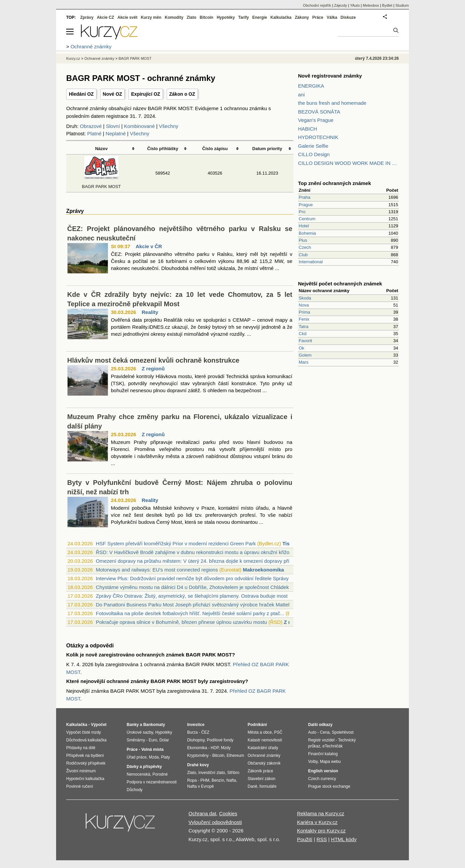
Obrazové (91, 126)
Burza (192, 732)
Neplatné (116, 133)
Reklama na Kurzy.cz (321, 813)
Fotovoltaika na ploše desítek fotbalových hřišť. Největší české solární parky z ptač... (190, 613)
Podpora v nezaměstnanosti (152, 782)
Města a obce (260, 732)
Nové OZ (113, 94)
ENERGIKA (311, 86)
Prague (306, 205)
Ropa (192, 780)
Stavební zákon (262, 779)
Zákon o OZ (182, 94)
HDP (215, 748)
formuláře (268, 786)
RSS (322, 839)
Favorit (305, 341)
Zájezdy (341, 5)
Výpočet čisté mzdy (83, 732)
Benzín (218, 780)
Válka (332, 17)
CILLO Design (314, 154)
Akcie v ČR (149, 246)
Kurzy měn (151, 17)
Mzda (154, 757)
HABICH (308, 129)
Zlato (192, 17)
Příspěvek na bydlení (85, 756)
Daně (252, 786)
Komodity (174, 17)
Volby (313, 762)
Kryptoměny (198, 756)
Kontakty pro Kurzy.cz (321, 831)
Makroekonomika (264, 570)
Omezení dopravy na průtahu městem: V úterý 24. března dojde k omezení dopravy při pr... (197, 561)
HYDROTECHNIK (318, 137)
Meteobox (371, 5)
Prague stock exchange (329, 786)
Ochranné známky (99, 58)
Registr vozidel (321, 740)
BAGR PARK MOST (135, 58)
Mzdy (226, 748)
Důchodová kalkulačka (86, 740)
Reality (150, 312)
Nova (304, 305)
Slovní (113, 126)
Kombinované (139, 126)
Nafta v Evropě (200, 786)
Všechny (169, 126)
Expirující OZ (145, 94)
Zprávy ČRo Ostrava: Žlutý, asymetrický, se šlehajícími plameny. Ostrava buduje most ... (194, 596)
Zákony (302, 17)
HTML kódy (344, 839)
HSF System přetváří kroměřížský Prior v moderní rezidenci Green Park (176, 543)
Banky (133, 725)
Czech (305, 247)
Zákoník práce (260, 771)
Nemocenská (138, 774)
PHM (205, 780)
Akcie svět (128, 17)
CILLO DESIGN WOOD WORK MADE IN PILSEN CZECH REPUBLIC (348, 163)
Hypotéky (226, 17)
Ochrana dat (202, 813)
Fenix (304, 319)
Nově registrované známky (330, 76)
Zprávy (87, 17)
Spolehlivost (343, 732)
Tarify (244, 17)
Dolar (164, 740)
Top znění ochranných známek (334, 183)
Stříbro (233, 773)
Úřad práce (137, 757)
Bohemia (307, 233)
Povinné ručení (80, 786)
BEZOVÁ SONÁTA (319, 112)
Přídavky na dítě (81, 748)
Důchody (135, 790)
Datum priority (267, 149)
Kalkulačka (281, 17)
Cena (325, 732)
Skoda (305, 298)
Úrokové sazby (140, 732)
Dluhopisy (196, 740)
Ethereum (235, 756)
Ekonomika (197, 748)
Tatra (304, 327)
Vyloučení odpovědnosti (215, 822)
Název (101, 149)
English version (323, 771)
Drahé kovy (198, 765)
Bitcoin (206, 17)
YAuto (355, 5)
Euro (153, 740)
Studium (402, 5)
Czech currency (322, 779)
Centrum (307, 219)
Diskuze (348, 17)
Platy (165, 757)
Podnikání (257, 725)
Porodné (160, 774)
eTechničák (333, 746)
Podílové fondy (220, 740)
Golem (305, 355)
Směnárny (136, 740)
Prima (304, 312)
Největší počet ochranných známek (340, 284)
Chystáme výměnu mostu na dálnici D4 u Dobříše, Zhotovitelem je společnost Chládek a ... (197, 587)
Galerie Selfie (313, 146)
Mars (304, 362)
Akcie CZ (105, 17)
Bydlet (387, 5)
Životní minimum (81, 771)
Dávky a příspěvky (144, 767)
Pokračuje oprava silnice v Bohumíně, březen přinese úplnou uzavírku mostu (181, 622)
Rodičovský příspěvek (86, 763)
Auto (312, 732)
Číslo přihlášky (163, 149)
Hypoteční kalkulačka (85, 779)
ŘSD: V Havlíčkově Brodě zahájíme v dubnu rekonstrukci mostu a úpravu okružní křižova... (197, 552)
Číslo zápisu (215, 149)
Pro (302, 212)
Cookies (228, 813)
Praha (305, 197)
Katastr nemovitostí (265, 740)
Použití (305, 839)
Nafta (231, 780)
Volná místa (152, 749)
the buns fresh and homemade (332, 103)
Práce (318, 17)
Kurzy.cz (73, 58)
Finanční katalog (323, 754)
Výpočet (99, 725)
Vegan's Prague (316, 120)
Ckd (303, 334)
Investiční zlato (212, 773)
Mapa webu (330, 762)
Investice (196, 725)
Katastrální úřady (263, 748)
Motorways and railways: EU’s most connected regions (157, 570)
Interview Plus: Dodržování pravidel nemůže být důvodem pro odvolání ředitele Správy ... (195, 578)
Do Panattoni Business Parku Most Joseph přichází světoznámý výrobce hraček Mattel (193, 605)
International (311, 262)
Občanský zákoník (264, 763)
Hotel (304, 226)
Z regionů (153, 369)
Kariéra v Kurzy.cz (317, 822)
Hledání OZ (81, 94)
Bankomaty (154, 725)
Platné (95, 133)
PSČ (278, 732)
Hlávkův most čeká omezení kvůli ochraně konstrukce (153, 360)
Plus (303, 240)
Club (303, 255)
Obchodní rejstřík (317, 5)
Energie (260, 17)
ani (301, 95)
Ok (302, 348)
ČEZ (205, 732)
